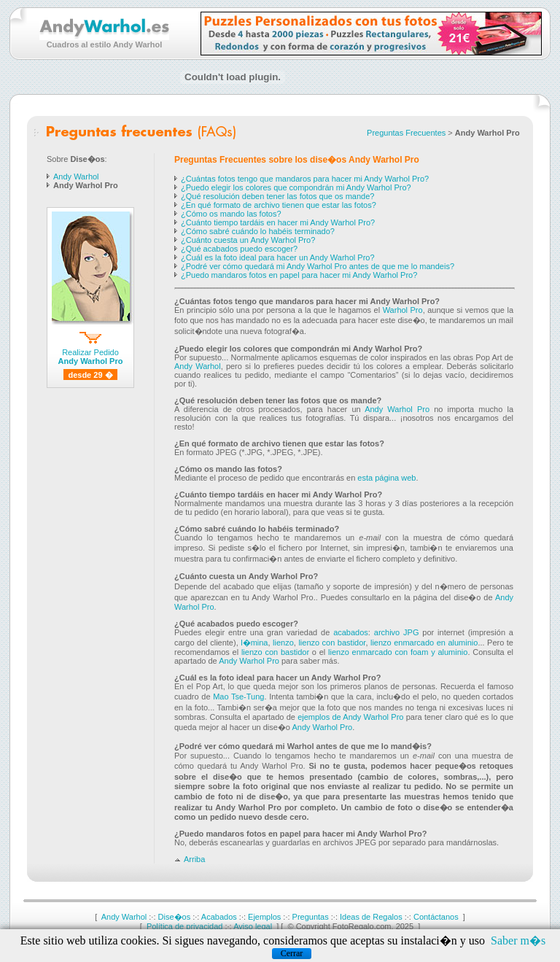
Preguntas (311, 917)
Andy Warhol (76, 177)
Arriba (190, 859)
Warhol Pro (403, 310)
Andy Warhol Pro (397, 409)
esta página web (386, 478)
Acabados (219, 917)
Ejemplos (264, 917)
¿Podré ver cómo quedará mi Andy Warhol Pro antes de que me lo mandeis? (318, 266)
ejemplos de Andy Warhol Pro (350, 717)
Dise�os (175, 917)
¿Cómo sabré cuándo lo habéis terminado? (258, 231)
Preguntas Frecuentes (406, 133)
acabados (351, 632)
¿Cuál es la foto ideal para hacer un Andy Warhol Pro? (278, 257)
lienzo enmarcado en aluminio (424, 643)
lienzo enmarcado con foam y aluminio (398, 652)
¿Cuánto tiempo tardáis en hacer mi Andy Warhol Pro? (278, 222)
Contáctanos (436, 917)
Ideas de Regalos (371, 917)
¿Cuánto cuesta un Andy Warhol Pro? (248, 240)
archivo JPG (397, 632)
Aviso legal (253, 926)
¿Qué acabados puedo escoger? (239, 249)
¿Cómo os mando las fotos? (231, 214)
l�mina (254, 643)
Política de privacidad (185, 926)
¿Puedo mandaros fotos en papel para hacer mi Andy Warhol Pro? (299, 275)
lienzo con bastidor (332, 643)
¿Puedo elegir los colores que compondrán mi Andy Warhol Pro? (296, 187)
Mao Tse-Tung (238, 697)
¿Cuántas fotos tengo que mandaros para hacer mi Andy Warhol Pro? (305, 179)
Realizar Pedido (91, 355)
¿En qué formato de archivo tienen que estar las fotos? (279, 205)
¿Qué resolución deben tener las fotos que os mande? (277, 196)
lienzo (283, 643)
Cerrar (292, 953)
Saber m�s (518, 940)
